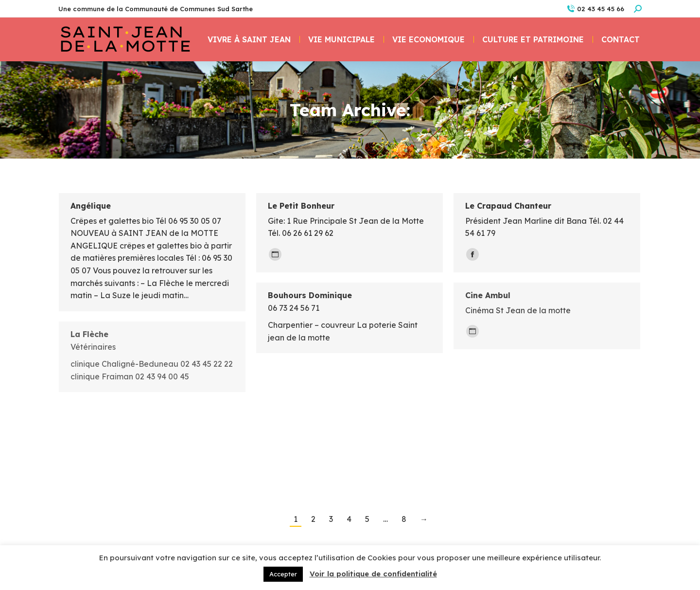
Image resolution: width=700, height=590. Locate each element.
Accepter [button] (283, 574)
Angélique (91, 206)
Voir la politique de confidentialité (373, 574)
